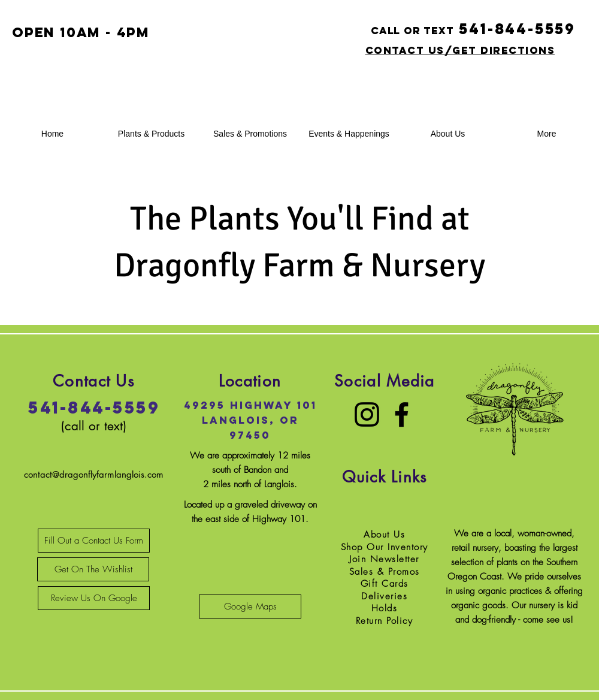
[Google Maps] (250, 607)
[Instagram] (367, 414)
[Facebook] (402, 414)
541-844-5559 (94, 408)
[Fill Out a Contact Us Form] (94, 541)
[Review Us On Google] (94, 598)
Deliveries (384, 596)
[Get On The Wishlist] (93, 569)
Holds (385, 608)
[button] (151, 134)
